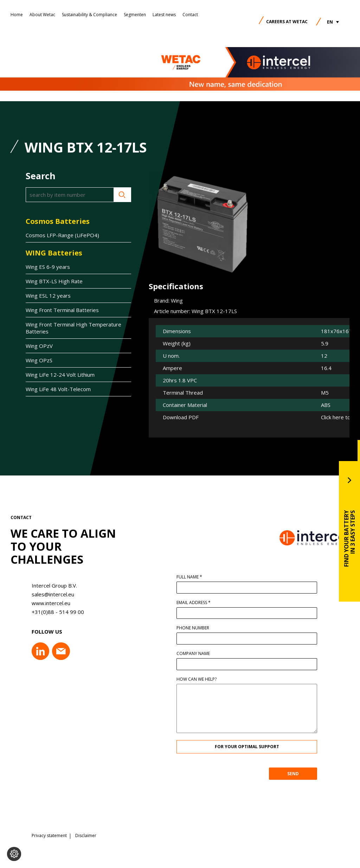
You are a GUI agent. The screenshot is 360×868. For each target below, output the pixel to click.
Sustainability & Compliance (89, 15)
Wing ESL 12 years (48, 296)
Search (122, 195)
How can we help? (199, 679)
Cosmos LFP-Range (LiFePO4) (62, 235)
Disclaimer (86, 835)
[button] (333, 22)
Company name (196, 654)
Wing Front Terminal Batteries (62, 310)
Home (17, 15)
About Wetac (42, 15)
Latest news (164, 15)
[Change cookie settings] (14, 854)
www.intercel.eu (48, 603)
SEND (296, 774)
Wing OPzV (39, 346)
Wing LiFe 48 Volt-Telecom (58, 389)
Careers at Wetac (287, 22)
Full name (192, 577)
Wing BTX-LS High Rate (54, 281)
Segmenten (135, 15)
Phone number (196, 628)
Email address (196, 603)
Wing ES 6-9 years (48, 267)
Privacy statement (49, 835)
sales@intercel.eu (50, 594)
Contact (190, 15)
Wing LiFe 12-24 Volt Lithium (60, 375)
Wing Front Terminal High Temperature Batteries (73, 328)
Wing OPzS (39, 360)
